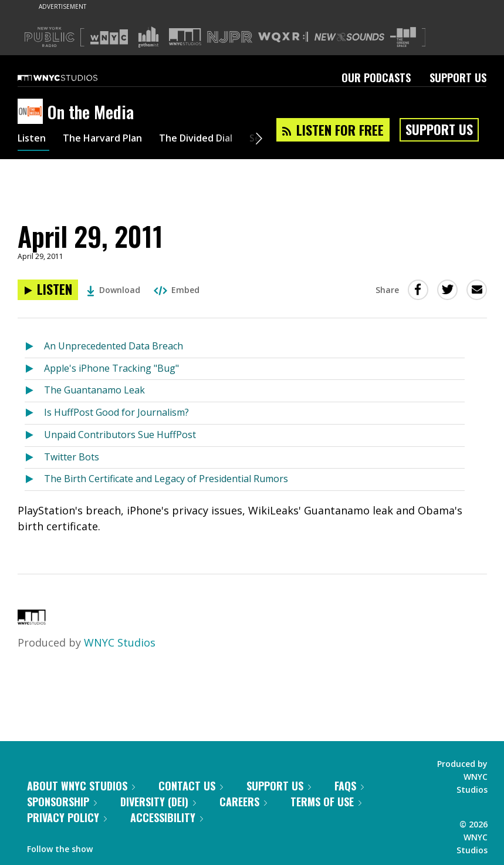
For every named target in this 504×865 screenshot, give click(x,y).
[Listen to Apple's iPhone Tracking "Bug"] (34, 369)
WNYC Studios (120, 642)
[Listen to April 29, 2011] (48, 290)
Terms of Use (326, 802)
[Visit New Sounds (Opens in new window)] (349, 37)
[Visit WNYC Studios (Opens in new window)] (185, 37)
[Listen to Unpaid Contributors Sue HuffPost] (34, 435)
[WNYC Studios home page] (72, 78)
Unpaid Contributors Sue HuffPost (120, 435)
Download (114, 290)
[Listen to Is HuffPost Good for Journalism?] (34, 413)
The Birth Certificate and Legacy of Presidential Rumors (166, 479)
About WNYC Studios (81, 786)
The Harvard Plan (111, 140)
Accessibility (167, 817)
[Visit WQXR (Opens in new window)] (283, 37)
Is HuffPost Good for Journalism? (116, 412)
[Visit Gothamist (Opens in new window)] (148, 37)
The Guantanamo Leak (94, 390)
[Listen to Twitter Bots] (34, 458)
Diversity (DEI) (158, 802)
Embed (177, 290)
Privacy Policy (67, 817)
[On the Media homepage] (33, 112)
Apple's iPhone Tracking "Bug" (111, 368)
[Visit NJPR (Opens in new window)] (230, 37)
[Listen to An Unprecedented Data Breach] (34, 347)
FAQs (349, 786)
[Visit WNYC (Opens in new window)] (109, 37)
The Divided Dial (215, 140)
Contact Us (191, 786)
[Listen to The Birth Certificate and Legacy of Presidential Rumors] (34, 479)
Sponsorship (62, 802)
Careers (243, 802)
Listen (33, 140)
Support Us (458, 78)
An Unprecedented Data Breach (114, 346)
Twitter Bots (72, 457)
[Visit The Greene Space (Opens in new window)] (403, 37)
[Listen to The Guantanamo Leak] (34, 391)
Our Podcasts (376, 78)
